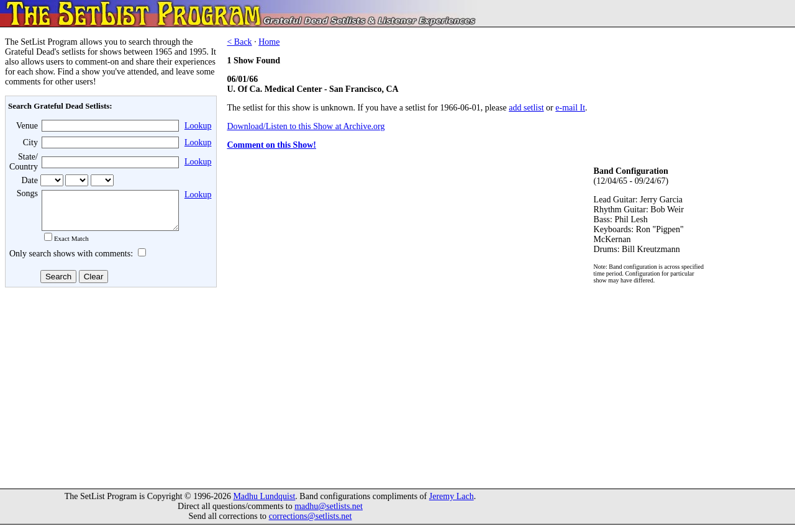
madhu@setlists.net (329, 514)
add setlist (526, 108)
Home (269, 42)
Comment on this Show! (271, 145)
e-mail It (570, 108)
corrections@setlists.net (311, 524)
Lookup (198, 126)
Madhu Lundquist (264, 504)
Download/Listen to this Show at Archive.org (306, 126)
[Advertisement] (109, 390)
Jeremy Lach (452, 504)
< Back (239, 42)
